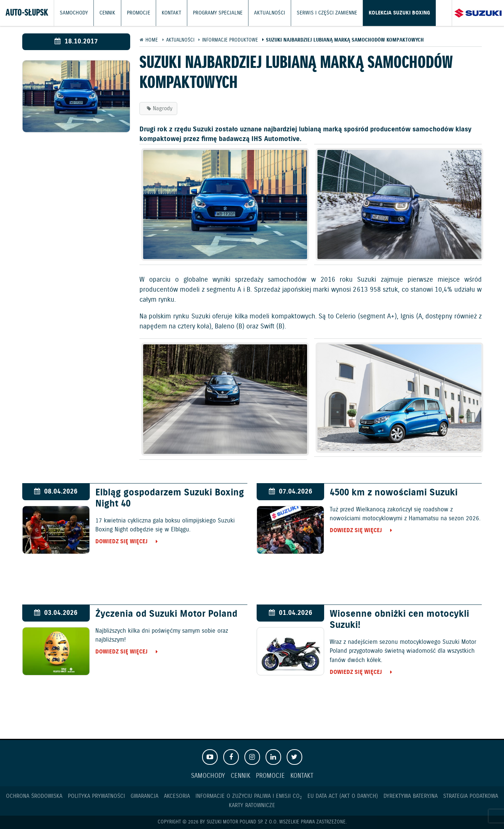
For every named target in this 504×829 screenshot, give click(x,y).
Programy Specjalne (212, 13)
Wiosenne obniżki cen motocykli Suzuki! (399, 620)
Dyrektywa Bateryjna (411, 796)
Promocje (136, 13)
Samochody (73, 13)
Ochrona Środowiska (34, 796)
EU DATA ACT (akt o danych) (343, 796)
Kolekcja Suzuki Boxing (383, 13)
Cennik (106, 13)
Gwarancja (144, 796)
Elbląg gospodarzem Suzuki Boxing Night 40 (170, 498)
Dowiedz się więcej (121, 542)
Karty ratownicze (252, 805)
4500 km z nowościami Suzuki (394, 493)
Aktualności (261, 13)
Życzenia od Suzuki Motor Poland (166, 614)
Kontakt (168, 13)
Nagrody (163, 109)
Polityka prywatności (96, 796)
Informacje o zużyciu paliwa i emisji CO (249, 796)
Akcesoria (177, 796)
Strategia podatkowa (471, 796)
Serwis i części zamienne (315, 13)
